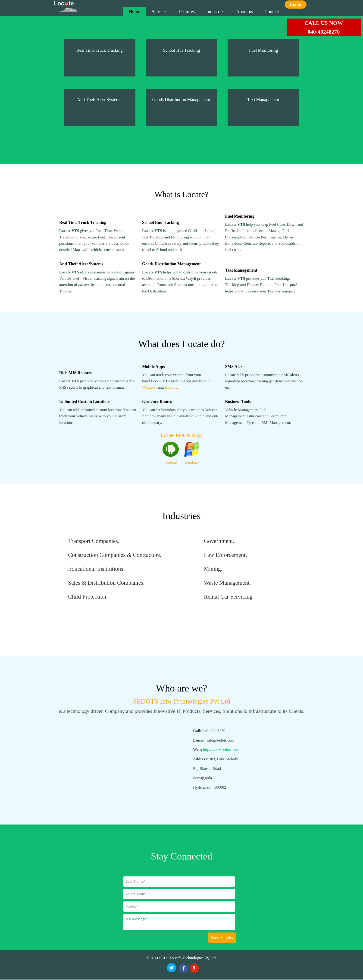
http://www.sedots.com (221, 750)
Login (296, 4)
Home (135, 12)
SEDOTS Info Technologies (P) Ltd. (188, 958)
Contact (272, 12)
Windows (150, 387)
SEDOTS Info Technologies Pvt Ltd (181, 701)
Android (171, 387)
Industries (215, 12)
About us (245, 12)
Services (160, 12)
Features (187, 12)
